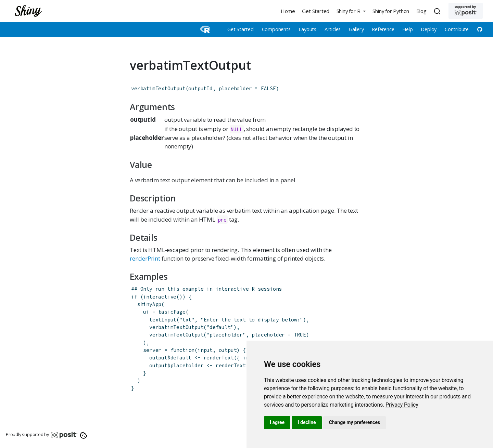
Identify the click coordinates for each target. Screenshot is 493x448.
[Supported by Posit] (466, 11)
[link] (402, 405)
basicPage (172, 312)
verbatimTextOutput (158, 88)
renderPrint (145, 258)
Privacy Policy (402, 405)
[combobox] (438, 11)
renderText (219, 358)
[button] (351, 11)
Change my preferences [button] (355, 422)
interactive (160, 297)
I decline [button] (307, 422)
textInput (163, 320)
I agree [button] (277, 422)
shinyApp (149, 304)
